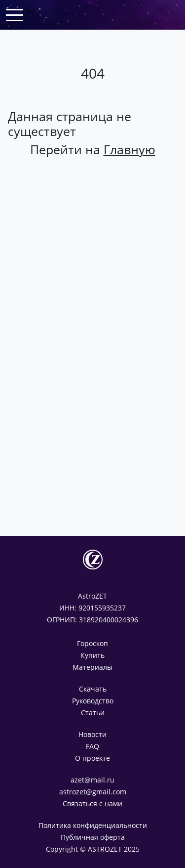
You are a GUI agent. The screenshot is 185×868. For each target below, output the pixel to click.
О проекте (92, 758)
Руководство (93, 701)
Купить (92, 655)
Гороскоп (92, 643)
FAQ (92, 746)
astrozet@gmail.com (93, 792)
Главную (129, 150)
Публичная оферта (93, 837)
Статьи (93, 713)
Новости (92, 734)
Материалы (92, 667)
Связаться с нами (92, 803)
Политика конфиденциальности (93, 825)
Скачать (93, 689)
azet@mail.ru (92, 780)
